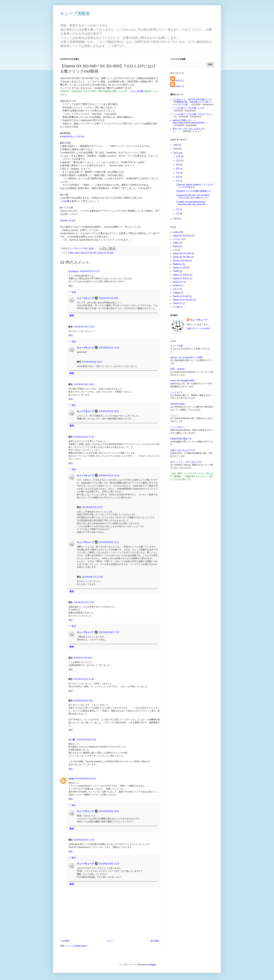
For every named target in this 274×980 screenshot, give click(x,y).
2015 (176, 145)
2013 (176, 153)
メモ (175, 250)
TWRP (176, 271)
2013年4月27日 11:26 (92, 577)
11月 (179, 160)
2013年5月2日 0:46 (83, 658)
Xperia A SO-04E (181, 296)
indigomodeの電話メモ (181, 439)
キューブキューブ (85, 298)
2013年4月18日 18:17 (92, 362)
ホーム (110, 941)
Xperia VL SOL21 (181, 278)
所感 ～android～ (178, 369)
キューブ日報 (176, 346)
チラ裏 (176, 307)
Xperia (176, 246)
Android (176, 285)
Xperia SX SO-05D (105, 253)
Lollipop (176, 293)
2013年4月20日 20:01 (109, 411)
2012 (176, 219)
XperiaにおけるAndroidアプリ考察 (186, 357)
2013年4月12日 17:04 (84, 327)
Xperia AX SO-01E (181, 236)
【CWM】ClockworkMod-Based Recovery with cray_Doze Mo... (191, 203)
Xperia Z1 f (178, 282)
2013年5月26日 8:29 (83, 701)
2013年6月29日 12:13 (109, 864)
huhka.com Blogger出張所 (182, 381)
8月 (178, 169)
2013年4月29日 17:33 (109, 632)
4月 (178, 181)
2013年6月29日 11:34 (84, 840)
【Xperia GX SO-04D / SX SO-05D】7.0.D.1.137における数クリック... (193, 196)
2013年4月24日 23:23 (92, 507)
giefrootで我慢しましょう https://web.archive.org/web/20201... (190, 121)
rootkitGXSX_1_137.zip (72, 136)
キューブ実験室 (75, 14)
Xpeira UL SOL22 (181, 275)
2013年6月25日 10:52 (109, 811)
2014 (176, 149)
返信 (71, 286)
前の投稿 (155, 941)
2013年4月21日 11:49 (84, 437)
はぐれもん (74, 271)
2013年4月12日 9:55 (108, 298)
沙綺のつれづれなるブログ (183, 450)
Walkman (177, 264)
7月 (178, 173)
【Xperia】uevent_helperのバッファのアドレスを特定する (195, 186)
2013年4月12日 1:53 (90, 271)
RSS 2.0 (180, 81)
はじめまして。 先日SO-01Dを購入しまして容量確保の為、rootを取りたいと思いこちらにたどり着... (193, 102)
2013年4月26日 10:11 (109, 542)
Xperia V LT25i (180, 268)
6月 (178, 177)
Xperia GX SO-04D (89, 253)
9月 (178, 165)
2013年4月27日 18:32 (84, 602)
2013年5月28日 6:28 (86, 740)
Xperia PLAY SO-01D (183, 300)
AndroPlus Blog (177, 404)
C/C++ (176, 289)
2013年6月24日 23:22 (86, 779)
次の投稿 (65, 941)
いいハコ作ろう (178, 427)
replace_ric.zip (68, 220)
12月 (179, 156)
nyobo (72, 779)
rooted (77, 253)
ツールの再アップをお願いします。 (190, 108)
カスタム (177, 239)
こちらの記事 (136, 91)
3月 (178, 209)
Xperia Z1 (177, 303)
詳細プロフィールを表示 (198, 328)
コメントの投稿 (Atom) (76, 946)
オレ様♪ (72, 740)
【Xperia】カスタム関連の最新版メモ (193, 191)
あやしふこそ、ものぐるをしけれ (186, 462)
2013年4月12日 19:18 (109, 348)
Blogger (153, 965)
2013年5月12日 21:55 (84, 679)
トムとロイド (176, 392)
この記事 (65, 201)
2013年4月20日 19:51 (84, 384)
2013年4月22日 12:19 (109, 475)
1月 (178, 214)
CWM (71, 253)
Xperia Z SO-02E (181, 261)
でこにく (174, 416)
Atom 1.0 (180, 86)
